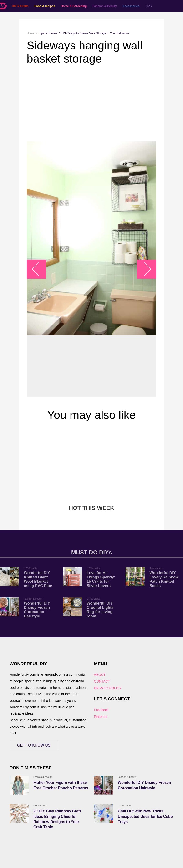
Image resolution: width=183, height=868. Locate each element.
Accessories (131, 6)
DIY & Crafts (20, 6)
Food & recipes (45, 6)
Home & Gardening (74, 6)
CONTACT (102, 681)
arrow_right (145, 269)
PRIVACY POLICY (108, 688)
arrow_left (39, 269)
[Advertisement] (91, 103)
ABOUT (100, 675)
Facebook (101, 710)
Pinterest (100, 717)
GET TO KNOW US (34, 745)
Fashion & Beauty (105, 6)
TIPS (149, 6)
